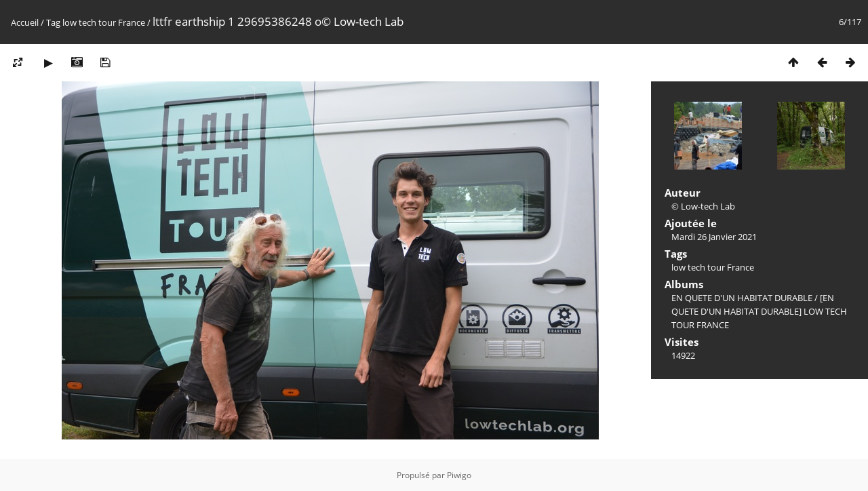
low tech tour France (104, 22)
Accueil (25, 22)
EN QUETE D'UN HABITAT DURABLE (742, 298)
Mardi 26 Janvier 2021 (714, 237)
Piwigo (459, 475)
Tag (53, 22)
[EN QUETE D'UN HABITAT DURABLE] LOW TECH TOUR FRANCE (759, 311)
